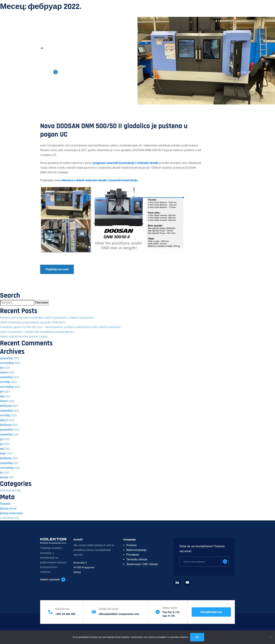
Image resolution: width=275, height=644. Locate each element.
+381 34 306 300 (65, 614)
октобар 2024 (8, 382)
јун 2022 (5, 444)
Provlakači (133, 555)
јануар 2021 (7, 477)
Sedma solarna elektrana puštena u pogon (24, 337)
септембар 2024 (10, 387)
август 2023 (7, 420)
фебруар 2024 (9, 406)
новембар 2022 (9, 435)
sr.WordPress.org (9, 518)
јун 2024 (5, 392)
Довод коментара (11, 513)
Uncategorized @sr (10, 491)
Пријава (5, 504)
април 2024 (7, 401)
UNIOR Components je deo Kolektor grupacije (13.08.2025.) (33, 322)
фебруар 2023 (9, 425)
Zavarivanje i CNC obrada (142, 564)
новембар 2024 (9, 377)
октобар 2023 (8, 416)
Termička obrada (137, 559)
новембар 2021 (9, 463)
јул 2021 (5, 473)
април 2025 (7, 373)
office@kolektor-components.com (119, 614)
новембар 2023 (9, 411)
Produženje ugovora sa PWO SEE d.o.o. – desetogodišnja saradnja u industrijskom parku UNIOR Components (60, 327)
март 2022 (6, 454)
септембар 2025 (10, 363)
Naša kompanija (136, 550)
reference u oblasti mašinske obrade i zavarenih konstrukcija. (100, 180)
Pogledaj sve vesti (57, 269)
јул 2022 (5, 439)
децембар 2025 (10, 358)
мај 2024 (5, 396)
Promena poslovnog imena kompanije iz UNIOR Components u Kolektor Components (47, 318)
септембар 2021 (10, 468)
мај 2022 (5, 449)
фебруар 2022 (9, 458)
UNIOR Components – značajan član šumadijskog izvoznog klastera (37, 332)
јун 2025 (5, 368)
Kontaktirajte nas (211, 612)
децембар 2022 (10, 430)
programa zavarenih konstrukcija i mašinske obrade (126, 163)
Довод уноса (8, 509)
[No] (271, 637)
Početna (131, 545)
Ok (197, 637)
